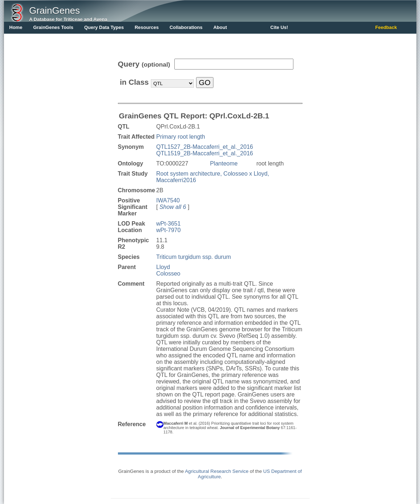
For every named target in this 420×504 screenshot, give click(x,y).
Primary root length (181, 137)
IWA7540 (168, 200)
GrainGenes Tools (53, 27)
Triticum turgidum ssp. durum (194, 257)
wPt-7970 (169, 230)
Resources (147, 27)
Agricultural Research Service (217, 471)
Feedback (386, 27)
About (220, 27)
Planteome (224, 163)
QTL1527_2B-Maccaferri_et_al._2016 (205, 147)
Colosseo (168, 274)
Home (16, 27)
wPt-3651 (169, 224)
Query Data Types (104, 27)
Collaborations (186, 27)
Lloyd (163, 267)
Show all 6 (173, 207)
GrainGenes (55, 10)
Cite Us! (279, 27)
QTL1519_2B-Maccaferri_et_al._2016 (205, 153)
